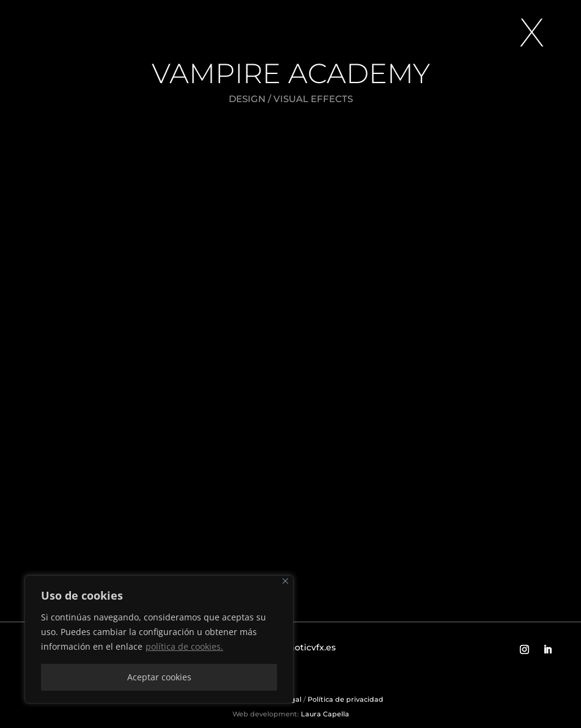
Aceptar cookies (159, 677)
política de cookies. (184, 646)
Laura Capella (324, 714)
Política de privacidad (346, 699)
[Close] (285, 581)
